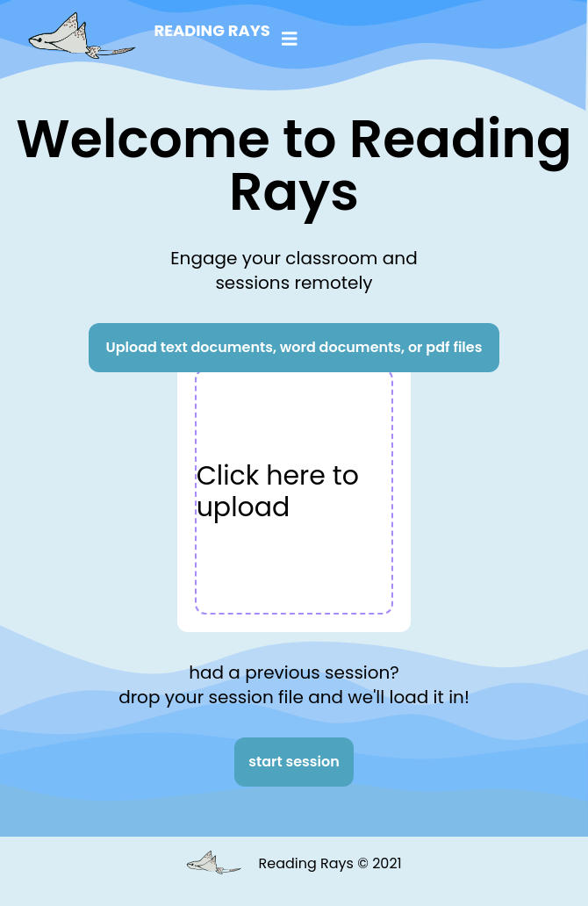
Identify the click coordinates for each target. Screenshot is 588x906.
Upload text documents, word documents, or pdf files (294, 347)
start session (294, 762)
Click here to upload (278, 492)
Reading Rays (212, 30)
